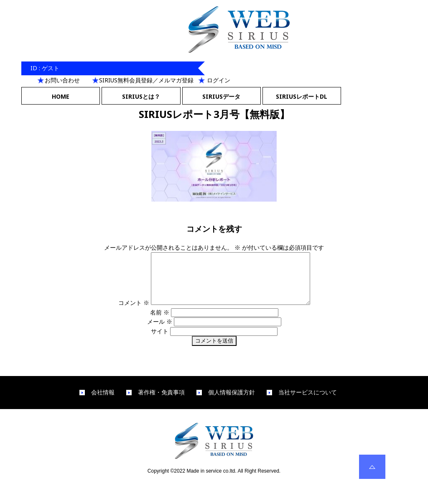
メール (160, 331)
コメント (124, 313)
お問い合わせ (62, 80)
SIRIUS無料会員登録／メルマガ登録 (146, 80)
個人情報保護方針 (232, 402)
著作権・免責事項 (161, 402)
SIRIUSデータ (221, 96)
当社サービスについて (308, 402)
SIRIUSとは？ (141, 96)
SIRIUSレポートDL (302, 96)
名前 (160, 322)
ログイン (219, 80)
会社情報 (103, 402)
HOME (61, 96)
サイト (160, 341)
